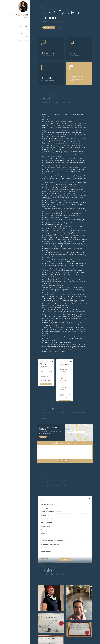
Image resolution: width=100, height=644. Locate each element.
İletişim (25, 30)
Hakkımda (24, 26)
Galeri (25, 37)
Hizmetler (24, 33)
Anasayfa (24, 23)
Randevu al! (23, 40)
